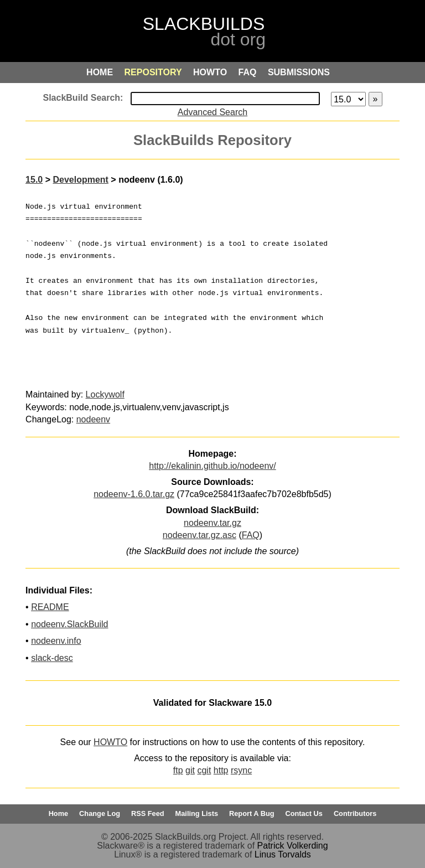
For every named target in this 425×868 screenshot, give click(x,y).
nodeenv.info (56, 641)
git (190, 770)
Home (59, 813)
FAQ (251, 535)
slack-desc (52, 658)
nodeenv (93, 419)
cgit (204, 770)
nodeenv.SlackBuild (69, 624)
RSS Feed (148, 813)
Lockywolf (105, 394)
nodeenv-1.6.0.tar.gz (134, 494)
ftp (178, 770)
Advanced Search (212, 112)
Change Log (100, 813)
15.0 (34, 180)
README (50, 607)
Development (80, 180)
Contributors (355, 813)
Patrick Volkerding (293, 846)
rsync (241, 770)
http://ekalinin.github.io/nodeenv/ (212, 466)
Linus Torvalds (283, 854)
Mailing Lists (197, 813)
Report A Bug (252, 813)
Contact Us (304, 813)
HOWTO (110, 742)
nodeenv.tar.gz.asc (199, 535)
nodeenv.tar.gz (212, 523)
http (221, 770)
